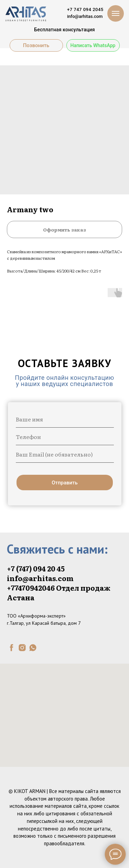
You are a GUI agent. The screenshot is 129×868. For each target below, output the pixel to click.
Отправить (65, 483)
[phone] (65, 437)
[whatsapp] (33, 648)
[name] (65, 419)
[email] (65, 454)
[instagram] (22, 648)
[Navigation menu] (116, 13)
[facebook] (12, 648)
